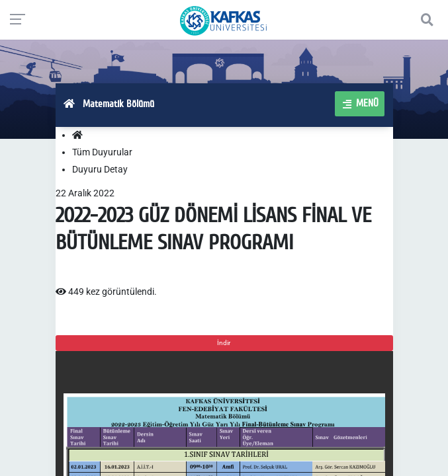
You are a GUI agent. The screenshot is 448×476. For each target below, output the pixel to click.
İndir (224, 343)
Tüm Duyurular (102, 152)
